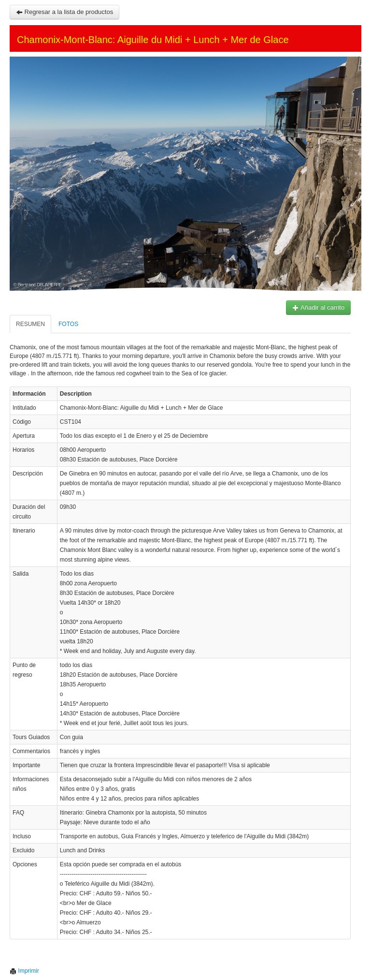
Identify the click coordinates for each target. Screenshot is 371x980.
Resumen (30, 324)
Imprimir (24, 971)
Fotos (68, 324)
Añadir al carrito (318, 307)
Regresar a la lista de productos (64, 12)
